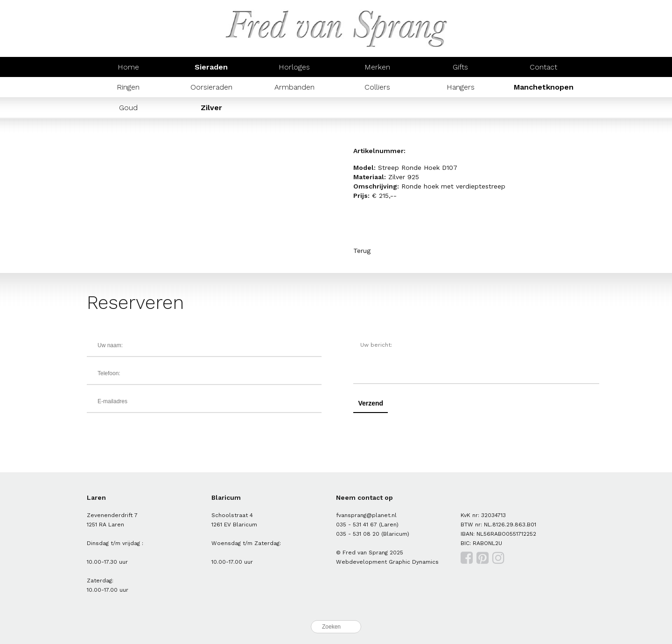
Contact (543, 67)
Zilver (211, 108)
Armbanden (294, 87)
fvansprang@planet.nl (366, 515)
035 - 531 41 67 (357, 525)
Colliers (377, 87)
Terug (362, 251)
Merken (377, 67)
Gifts (460, 67)
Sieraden (211, 67)
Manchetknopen (544, 87)
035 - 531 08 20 (358, 534)
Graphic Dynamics (414, 562)
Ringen (128, 87)
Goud (128, 108)
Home (128, 67)
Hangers (461, 87)
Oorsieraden (211, 87)
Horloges (294, 67)
